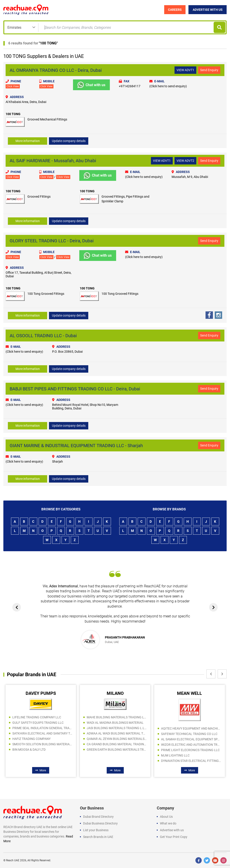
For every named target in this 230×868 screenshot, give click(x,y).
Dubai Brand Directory (98, 817)
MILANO (115, 693)
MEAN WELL (189, 693)
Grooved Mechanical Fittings (47, 119)
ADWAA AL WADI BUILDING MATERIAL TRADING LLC (117, 733)
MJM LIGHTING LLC (175, 755)
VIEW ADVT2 (185, 161)
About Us (166, 817)
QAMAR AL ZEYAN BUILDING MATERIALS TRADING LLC (117, 739)
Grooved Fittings (39, 197)
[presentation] (17, 607)
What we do (168, 823)
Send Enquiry (209, 70)
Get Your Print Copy (174, 837)
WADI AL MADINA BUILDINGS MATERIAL (115, 723)
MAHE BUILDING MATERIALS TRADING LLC (117, 717)
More (41, 770)
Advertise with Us (208, 10)
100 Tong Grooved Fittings (46, 294)
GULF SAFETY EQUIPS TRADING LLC (38, 723)
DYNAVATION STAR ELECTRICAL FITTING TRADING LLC (191, 761)
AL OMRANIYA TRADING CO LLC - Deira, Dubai (56, 70)
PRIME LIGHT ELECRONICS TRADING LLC (190, 750)
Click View (13, 86)
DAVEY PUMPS (41, 693)
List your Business (96, 830)
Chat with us (91, 85)
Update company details (69, 141)
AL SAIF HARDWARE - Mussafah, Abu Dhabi (53, 161)
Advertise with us (172, 830)
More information (28, 141)
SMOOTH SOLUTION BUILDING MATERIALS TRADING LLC (42, 744)
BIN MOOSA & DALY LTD (29, 750)
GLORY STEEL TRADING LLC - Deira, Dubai (52, 241)
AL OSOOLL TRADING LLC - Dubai (43, 336)
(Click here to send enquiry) (168, 86)
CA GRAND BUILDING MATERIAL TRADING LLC (117, 744)
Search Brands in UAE (98, 837)
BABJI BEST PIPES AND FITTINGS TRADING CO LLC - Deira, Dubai (75, 389)
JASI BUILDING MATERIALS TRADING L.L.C (117, 728)
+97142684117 (130, 86)
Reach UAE (13, 860)
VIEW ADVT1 (185, 70)
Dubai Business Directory (100, 823)
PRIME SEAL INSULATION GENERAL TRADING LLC (42, 728)
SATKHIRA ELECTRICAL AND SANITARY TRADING (42, 733)
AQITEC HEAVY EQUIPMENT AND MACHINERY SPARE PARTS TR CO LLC (191, 728)
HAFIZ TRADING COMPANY (31, 739)
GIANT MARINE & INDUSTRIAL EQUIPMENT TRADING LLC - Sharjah (76, 446)
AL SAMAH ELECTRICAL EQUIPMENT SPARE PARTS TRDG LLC (191, 739)
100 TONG (48, 43)
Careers (175, 10)
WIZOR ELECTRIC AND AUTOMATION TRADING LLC (191, 745)
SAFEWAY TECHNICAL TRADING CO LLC (189, 734)
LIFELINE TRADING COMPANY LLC (37, 717)
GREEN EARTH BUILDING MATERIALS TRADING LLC (117, 750)
